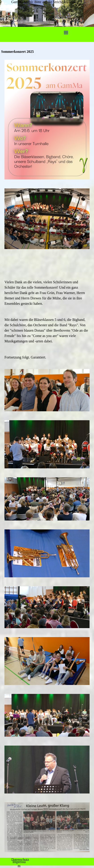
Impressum (19, 864)
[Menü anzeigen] (66, 32)
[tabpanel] (47, 309)
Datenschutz (20, 860)
